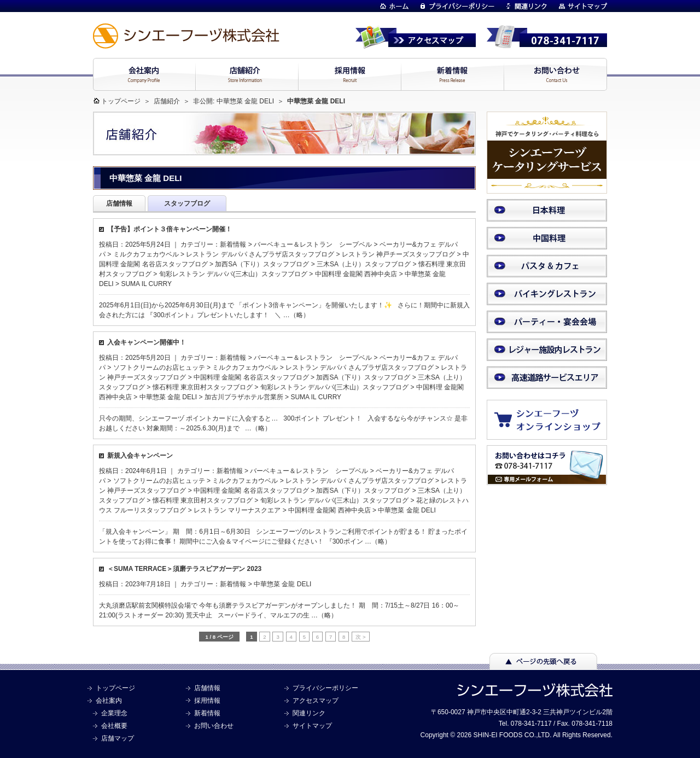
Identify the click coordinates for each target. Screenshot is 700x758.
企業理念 (114, 713)
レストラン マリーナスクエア (237, 510)
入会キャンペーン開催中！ (147, 342)
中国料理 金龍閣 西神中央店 (356, 274)
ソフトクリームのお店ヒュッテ (159, 368)
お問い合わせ (214, 726)
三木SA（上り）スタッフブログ (364, 264)
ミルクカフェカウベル (146, 254)
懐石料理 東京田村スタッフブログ (203, 387)
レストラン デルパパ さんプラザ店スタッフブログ (260, 254)
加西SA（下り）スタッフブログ (262, 264)
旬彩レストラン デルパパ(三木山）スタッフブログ (233, 274)
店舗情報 (207, 688)
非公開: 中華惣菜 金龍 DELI (234, 101)
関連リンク (309, 713)
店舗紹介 (167, 101)
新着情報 (233, 244)
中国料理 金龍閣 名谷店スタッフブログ (251, 377)
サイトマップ (312, 726)
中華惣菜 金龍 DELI (168, 397)
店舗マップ (118, 738)
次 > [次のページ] (360, 637)
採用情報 (207, 701)
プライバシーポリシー (325, 688)
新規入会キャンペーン (140, 456)
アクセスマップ (316, 701)
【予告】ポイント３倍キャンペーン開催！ (170, 229)
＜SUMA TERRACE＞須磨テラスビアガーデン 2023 (184, 569)
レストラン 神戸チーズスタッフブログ (398, 254)
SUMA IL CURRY (146, 284)
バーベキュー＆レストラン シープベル (313, 244)
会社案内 (109, 701)
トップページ (121, 101)
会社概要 (114, 726)
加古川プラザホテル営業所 (244, 397)
